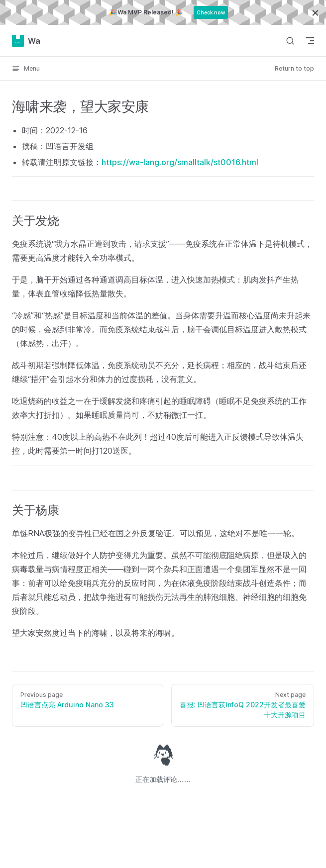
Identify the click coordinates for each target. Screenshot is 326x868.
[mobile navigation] (310, 41)
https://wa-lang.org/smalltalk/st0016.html (180, 162)
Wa (26, 41)
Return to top (294, 68)
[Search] (290, 41)
